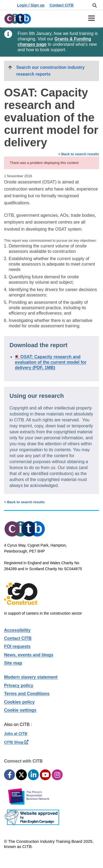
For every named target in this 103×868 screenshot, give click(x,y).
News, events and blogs (29, 655)
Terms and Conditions (27, 694)
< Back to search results (79, 154)
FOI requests (17, 646)
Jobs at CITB (16, 734)
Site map (13, 663)
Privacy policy (19, 685)
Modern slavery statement (31, 677)
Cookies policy (19, 702)
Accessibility (17, 630)
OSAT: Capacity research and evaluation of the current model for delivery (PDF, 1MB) (51, 362)
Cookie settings (20, 710)
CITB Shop (16, 742)
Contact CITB (62, 5)
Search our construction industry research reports (50, 71)
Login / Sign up (31, 5)
